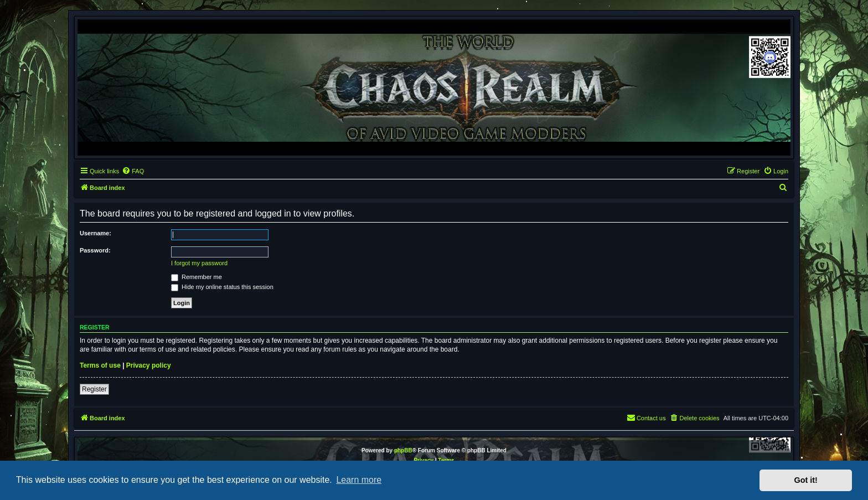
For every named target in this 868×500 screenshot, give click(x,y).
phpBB (403, 450)
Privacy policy (149, 365)
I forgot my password (199, 263)
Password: (95, 250)
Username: (95, 233)
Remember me (197, 277)
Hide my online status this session (222, 287)
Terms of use (100, 365)
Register (94, 389)
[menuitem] (133, 171)
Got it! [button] (806, 480)
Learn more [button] (359, 480)
